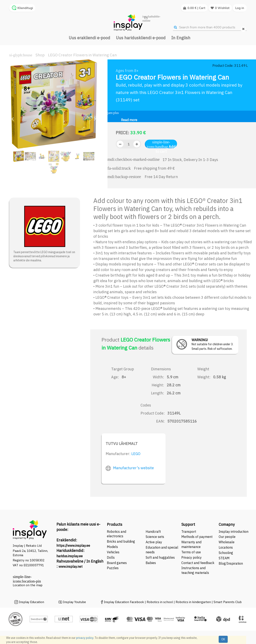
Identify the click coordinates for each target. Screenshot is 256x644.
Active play (154, 542)
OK (223, 639)
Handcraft (153, 532)
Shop (40, 55)
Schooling (226, 553)
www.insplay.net (70, 566)
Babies (151, 563)
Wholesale (227, 542)
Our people (227, 537)
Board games (117, 563)
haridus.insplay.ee (70, 556)
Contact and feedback (198, 563)
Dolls (111, 557)
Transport (189, 532)
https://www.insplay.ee (73, 546)
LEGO (136, 454)
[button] (14, 117)
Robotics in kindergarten (194, 602)
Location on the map (28, 585)
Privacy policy (191, 557)
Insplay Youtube (74, 602)
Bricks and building (121, 541)
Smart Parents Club (228, 602)
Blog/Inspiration (231, 563)
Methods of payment (197, 537)
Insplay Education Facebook (124, 602)
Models (112, 547)
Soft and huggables (160, 557)
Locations (226, 547)
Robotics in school (160, 602)
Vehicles (113, 552)
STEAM (224, 558)
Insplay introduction (234, 532)
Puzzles (113, 568)
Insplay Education (31, 602)
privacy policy (85, 638)
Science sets (155, 537)
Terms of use (191, 552)
